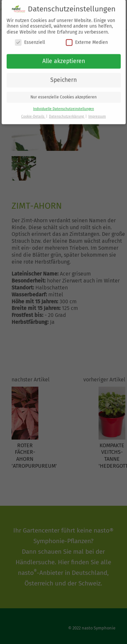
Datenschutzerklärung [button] (67, 114)
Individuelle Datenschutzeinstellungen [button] (63, 106)
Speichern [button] (63, 77)
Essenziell (30, 40)
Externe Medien (87, 40)
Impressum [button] (97, 114)
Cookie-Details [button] (33, 114)
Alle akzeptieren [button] (64, 58)
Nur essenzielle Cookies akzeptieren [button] (63, 94)
